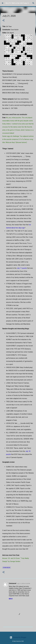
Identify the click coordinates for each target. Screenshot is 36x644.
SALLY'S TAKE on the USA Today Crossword (20, 3)
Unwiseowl (13, 583)
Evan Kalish (7, 568)
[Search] (33, 3)
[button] (3, 21)
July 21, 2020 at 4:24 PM (23, 584)
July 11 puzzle (22, 268)
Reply (11, 599)
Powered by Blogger (18, 637)
